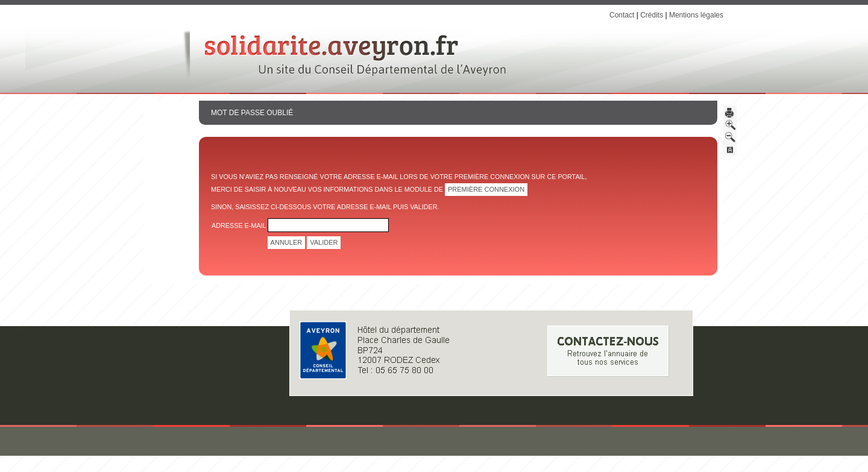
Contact (622, 15)
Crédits (652, 15)
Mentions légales (696, 15)
